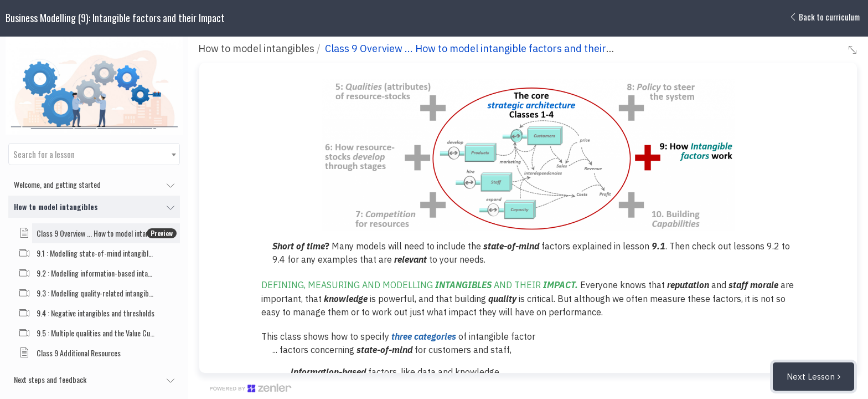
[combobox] (94, 154)
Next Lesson (811, 377)
